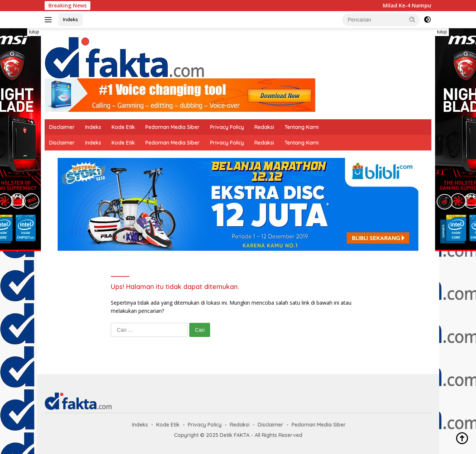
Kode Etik (123, 127)
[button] (412, 19)
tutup (34, 32)
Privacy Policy (227, 127)
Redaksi (264, 127)
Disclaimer (62, 127)
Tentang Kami (302, 127)
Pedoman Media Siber (173, 127)
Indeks (70, 19)
